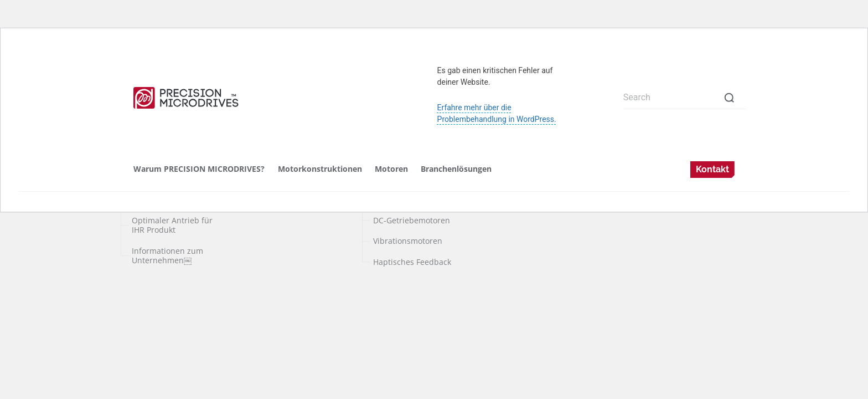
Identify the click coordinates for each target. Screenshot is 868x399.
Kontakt (712, 169)
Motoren (391, 169)
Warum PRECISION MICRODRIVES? (199, 169)
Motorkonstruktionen (320, 169)
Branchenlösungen (456, 169)
